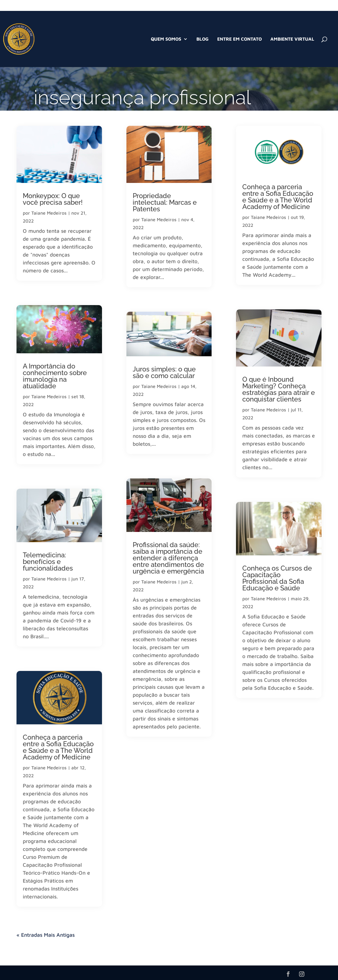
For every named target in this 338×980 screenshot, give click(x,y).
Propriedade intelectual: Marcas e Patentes (165, 202)
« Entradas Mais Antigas (46, 935)
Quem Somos (166, 39)
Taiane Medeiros (49, 213)
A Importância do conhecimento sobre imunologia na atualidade (55, 376)
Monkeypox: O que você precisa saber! (53, 199)
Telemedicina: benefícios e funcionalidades (48, 562)
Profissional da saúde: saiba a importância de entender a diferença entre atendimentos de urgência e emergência (168, 558)
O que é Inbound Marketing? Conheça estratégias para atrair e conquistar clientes (279, 389)
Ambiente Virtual (292, 39)
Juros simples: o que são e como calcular (164, 372)
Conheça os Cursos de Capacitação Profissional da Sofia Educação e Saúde (277, 578)
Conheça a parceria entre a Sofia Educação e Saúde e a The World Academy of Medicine (58, 747)
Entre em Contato (239, 39)
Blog (203, 39)
